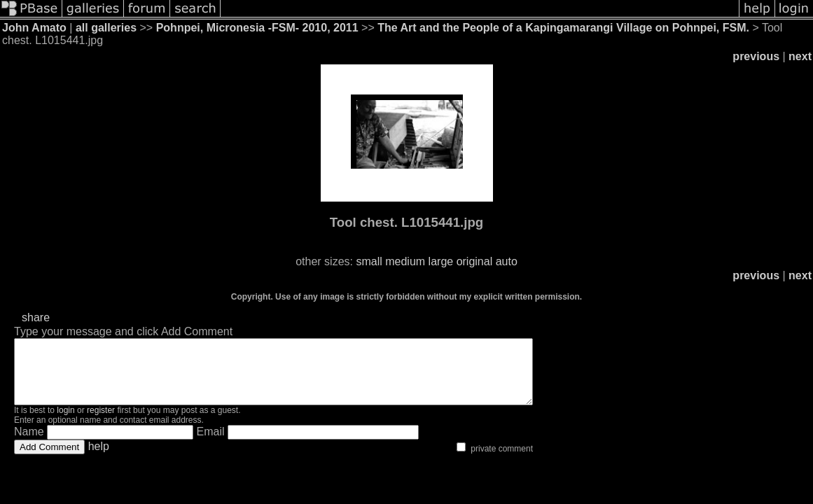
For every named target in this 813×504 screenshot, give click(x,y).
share (36, 317)
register (101, 423)
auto (507, 261)
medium (405, 261)
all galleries (106, 28)
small (369, 261)
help (99, 459)
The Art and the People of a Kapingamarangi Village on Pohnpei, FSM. (563, 28)
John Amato (34, 28)
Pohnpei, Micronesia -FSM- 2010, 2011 (257, 28)
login (65, 423)
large (441, 261)
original (475, 261)
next (800, 56)
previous (756, 56)
